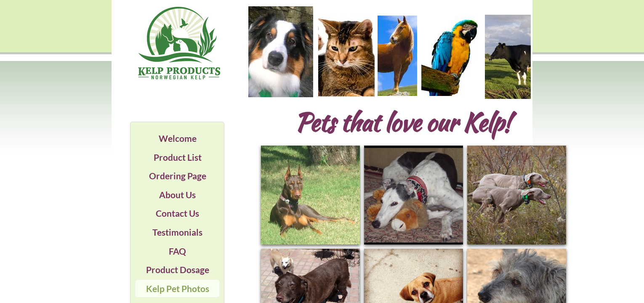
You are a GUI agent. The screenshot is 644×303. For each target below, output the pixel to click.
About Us (177, 195)
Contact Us (177, 213)
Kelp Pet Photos (178, 288)
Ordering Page (178, 176)
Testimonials (177, 232)
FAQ (177, 251)
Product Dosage (178, 270)
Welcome (178, 138)
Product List (178, 157)
